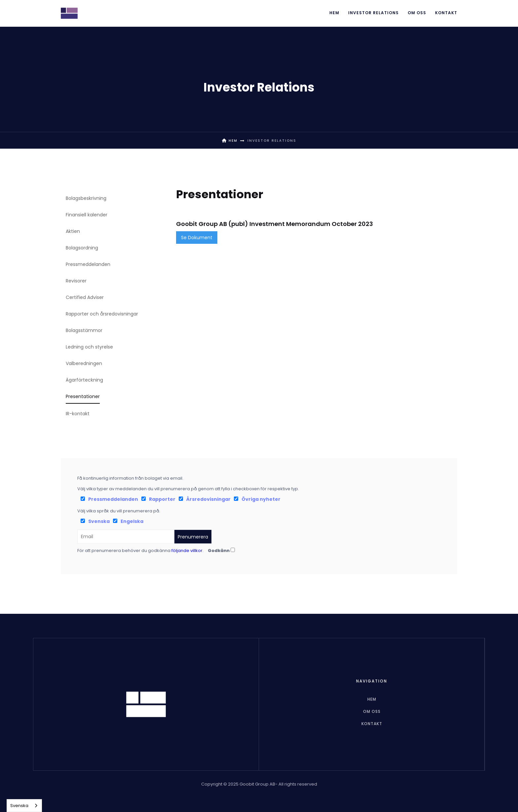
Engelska (132, 521)
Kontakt (446, 13)
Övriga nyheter (261, 499)
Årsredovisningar (208, 499)
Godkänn (219, 551)
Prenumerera (193, 537)
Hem (334, 13)
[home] (69, 13)
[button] (373, 13)
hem (372, 699)
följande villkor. (187, 551)
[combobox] (24, 806)
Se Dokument (197, 238)
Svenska (99, 521)
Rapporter (162, 499)
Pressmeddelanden (113, 499)
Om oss (417, 13)
